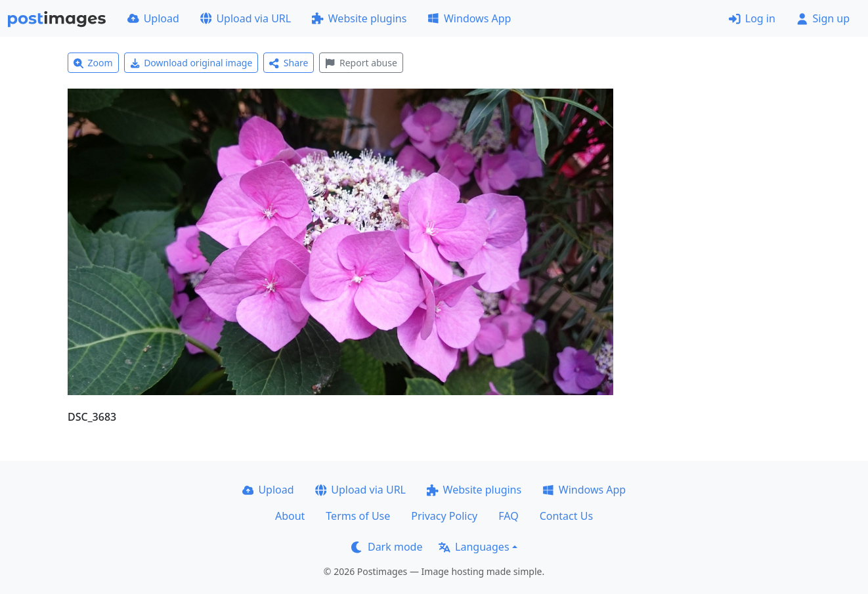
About (290, 516)
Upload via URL (246, 18)
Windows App (469, 18)
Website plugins (359, 18)
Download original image (191, 63)
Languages (474, 547)
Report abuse (361, 63)
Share (289, 63)
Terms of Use (358, 516)
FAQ (508, 516)
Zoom (93, 63)
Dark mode (387, 547)
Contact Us (566, 516)
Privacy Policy (444, 516)
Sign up (823, 18)
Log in (752, 18)
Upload (153, 18)
